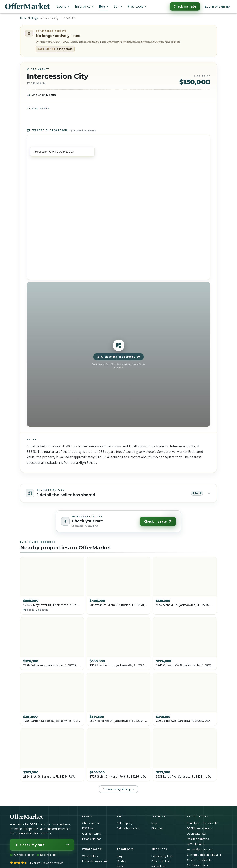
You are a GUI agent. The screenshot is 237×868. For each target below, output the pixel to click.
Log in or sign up (217, 7)
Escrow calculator (198, 865)
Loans (63, 6)
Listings (33, 18)
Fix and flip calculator (200, 849)
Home (24, 18)
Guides (121, 861)
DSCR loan (89, 828)
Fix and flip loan (92, 839)
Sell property (125, 823)
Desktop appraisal (198, 839)
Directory (157, 828)
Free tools (137, 6)
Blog (120, 856)
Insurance (84, 6)
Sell (118, 6)
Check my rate (185, 6)
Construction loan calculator (204, 855)
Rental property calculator (203, 823)
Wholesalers (90, 856)
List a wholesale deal (95, 861)
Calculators (199, 817)
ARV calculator (196, 844)
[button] (118, 354)
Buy (104, 6)
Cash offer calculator (200, 860)
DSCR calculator (197, 834)
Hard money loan (162, 856)
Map (154, 823)
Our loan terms (92, 834)
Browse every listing (118, 789)
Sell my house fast (128, 828)
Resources (126, 849)
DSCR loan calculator (200, 828)
